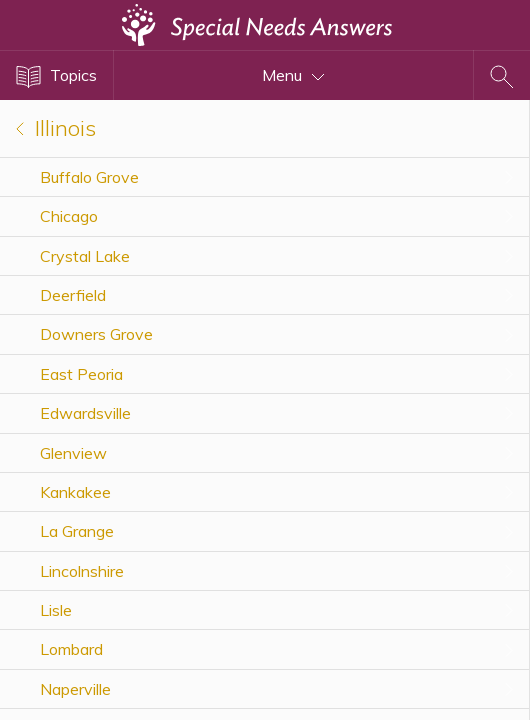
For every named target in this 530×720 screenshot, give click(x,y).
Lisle (56, 610)
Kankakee (75, 492)
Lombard (71, 649)
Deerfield (73, 295)
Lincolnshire (82, 571)
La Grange (77, 531)
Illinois (56, 128)
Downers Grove (96, 334)
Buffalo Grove (89, 177)
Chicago (69, 216)
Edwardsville (85, 413)
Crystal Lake (85, 256)
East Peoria (81, 374)
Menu (293, 75)
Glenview (73, 453)
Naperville (75, 689)
